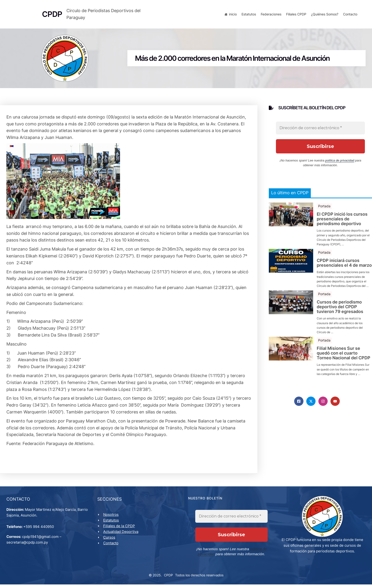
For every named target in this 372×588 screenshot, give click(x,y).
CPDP (168, 579)
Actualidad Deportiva (121, 535)
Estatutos (248, 15)
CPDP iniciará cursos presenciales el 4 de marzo (344, 265)
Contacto (349, 15)
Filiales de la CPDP (120, 529)
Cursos (110, 541)
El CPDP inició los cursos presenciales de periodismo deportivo (342, 221)
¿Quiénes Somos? (324, 15)
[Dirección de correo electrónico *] (320, 131)
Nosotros (112, 518)
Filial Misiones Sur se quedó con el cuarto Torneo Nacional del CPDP (344, 355)
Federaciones (270, 15)
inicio (232, 15)
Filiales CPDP (295, 15)
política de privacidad (340, 163)
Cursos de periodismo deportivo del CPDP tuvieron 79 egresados (340, 309)
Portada (324, 208)
